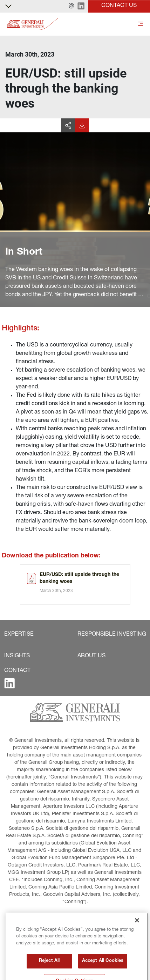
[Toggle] (141, 24)
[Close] (137, 946)
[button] (71, 6)
